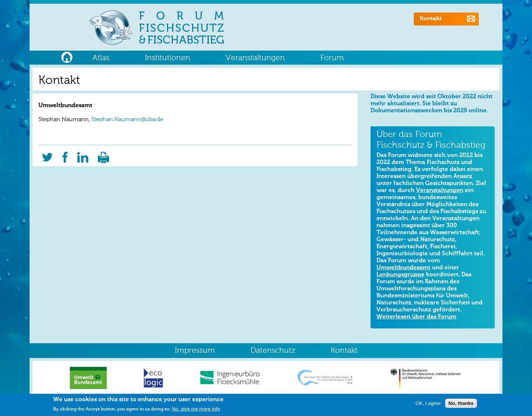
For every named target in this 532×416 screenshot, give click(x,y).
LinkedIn (83, 155)
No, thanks (461, 405)
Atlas (101, 58)
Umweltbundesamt (403, 268)
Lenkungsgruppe (400, 275)
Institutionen (168, 58)
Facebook (65, 155)
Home (67, 56)
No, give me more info (196, 411)
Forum (332, 58)
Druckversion (103, 155)
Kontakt (431, 19)
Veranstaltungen (255, 58)
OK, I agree (428, 405)
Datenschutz (273, 351)
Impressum (195, 351)
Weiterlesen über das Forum (416, 317)
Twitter (47, 155)
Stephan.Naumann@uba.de (127, 120)
